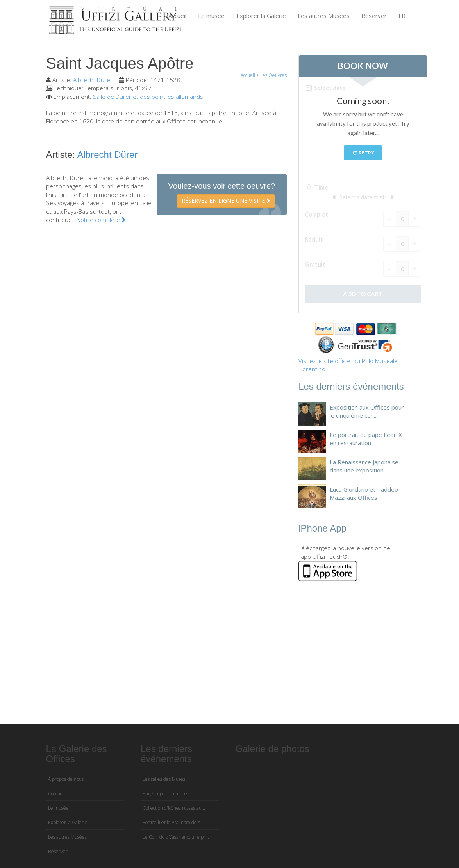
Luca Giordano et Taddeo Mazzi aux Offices (364, 493)
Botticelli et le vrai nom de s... (173, 822)
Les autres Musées (324, 16)
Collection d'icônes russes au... (174, 808)
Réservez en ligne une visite (226, 201)
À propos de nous (66, 779)
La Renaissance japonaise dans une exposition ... (364, 466)
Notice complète (101, 220)
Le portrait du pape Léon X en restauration (366, 439)
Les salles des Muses (164, 779)
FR (402, 16)
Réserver (374, 16)
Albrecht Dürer (93, 80)
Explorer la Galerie (261, 16)
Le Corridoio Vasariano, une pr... (176, 837)
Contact (56, 794)
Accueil (177, 16)
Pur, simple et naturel (165, 794)
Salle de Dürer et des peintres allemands (148, 97)
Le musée (211, 16)
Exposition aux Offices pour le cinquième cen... (367, 411)
